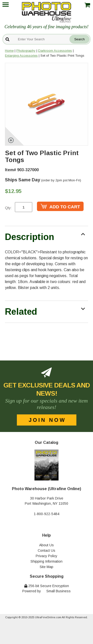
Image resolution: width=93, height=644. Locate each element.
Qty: (8, 208)
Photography (26, 51)
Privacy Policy (46, 556)
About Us (46, 545)
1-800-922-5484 (46, 514)
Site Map (46, 567)
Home (9, 51)
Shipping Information (46, 561)
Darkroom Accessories (55, 51)
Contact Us (46, 550)
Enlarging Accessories (21, 56)
